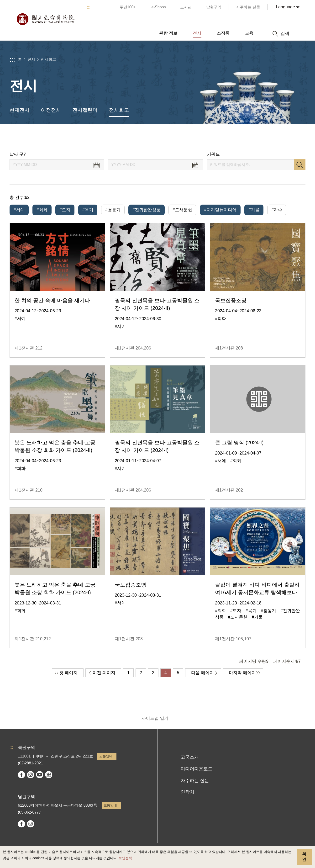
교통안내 (106, 756)
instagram (31, 775)
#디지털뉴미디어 (220, 210)
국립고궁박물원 (45, 19)
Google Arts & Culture (49, 775)
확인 (304, 857)
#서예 (19, 210)
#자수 (277, 210)
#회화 (42, 210)
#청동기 (113, 210)
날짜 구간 (19, 154)
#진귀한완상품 (147, 210)
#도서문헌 (182, 210)
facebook (21, 775)
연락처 (187, 792)
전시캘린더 (85, 110)
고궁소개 (190, 757)
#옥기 (88, 210)
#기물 (254, 210)
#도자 (65, 210)
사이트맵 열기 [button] (155, 718)
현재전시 (20, 110)
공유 (258, 138)
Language (285, 7)
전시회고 (48, 59)
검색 (300, 165)
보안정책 (125, 858)
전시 (31, 59)
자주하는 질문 (195, 781)
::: (89, 7)
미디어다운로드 (197, 769)
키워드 (213, 154)
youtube (40, 775)
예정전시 (51, 110)
